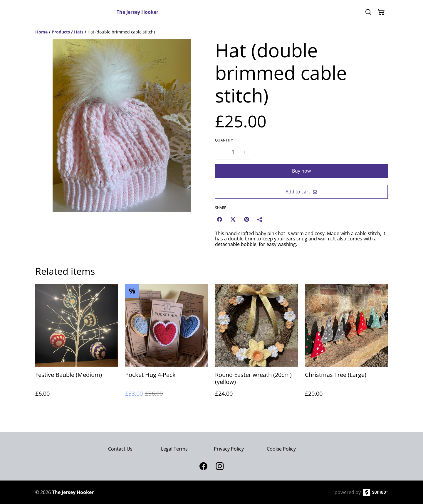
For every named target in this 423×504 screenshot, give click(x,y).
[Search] (368, 12)
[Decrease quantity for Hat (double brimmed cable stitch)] (221, 152)
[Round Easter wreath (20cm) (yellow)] (256, 346)
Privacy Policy (229, 449)
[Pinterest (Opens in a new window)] (246, 219)
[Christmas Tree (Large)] (346, 346)
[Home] (41, 32)
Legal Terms (174, 449)
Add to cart (301, 192)
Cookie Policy (281, 449)
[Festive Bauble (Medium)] (77, 346)
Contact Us (120, 449)
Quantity (224, 140)
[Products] (61, 32)
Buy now (301, 171)
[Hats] (79, 32)
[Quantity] (233, 152)
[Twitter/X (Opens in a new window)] (233, 219)
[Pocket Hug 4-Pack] (167, 346)
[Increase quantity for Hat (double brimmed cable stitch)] (244, 152)
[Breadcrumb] (211, 32)
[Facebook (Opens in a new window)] (219, 219)
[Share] (260, 219)
